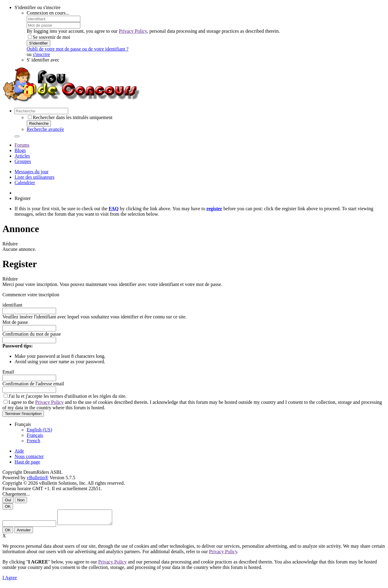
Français (35, 435)
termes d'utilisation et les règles (81, 396)
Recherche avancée (45, 129)
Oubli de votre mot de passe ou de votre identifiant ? (78, 49)
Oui (8, 500)
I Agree (10, 580)
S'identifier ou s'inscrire (38, 7)
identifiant (12, 305)
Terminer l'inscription (23, 414)
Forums (22, 145)
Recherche (39, 123)
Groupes (23, 161)
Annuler (24, 533)
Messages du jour (32, 172)
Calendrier (25, 183)
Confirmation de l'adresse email (33, 384)
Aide (19, 451)
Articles (22, 156)
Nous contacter (29, 456)
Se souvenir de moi (49, 37)
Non (21, 500)
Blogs (20, 150)
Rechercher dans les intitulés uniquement (70, 117)
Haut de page (27, 462)
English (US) (39, 430)
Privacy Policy (133, 31)
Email (8, 372)
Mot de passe (15, 322)
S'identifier (38, 43)
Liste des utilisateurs (35, 177)
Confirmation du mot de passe (32, 334)
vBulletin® (38, 478)
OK (8, 506)
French (33, 441)
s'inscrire (41, 54)
